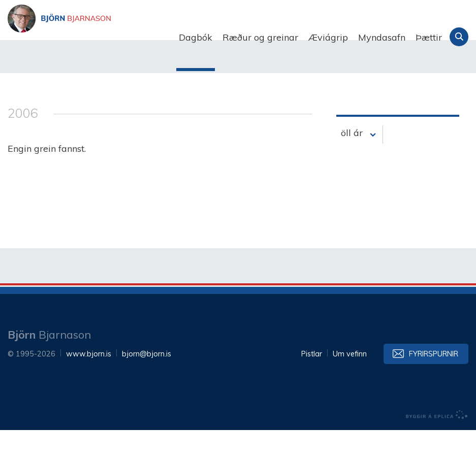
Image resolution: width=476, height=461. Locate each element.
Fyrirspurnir (434, 385)
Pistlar (312, 385)
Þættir (429, 37)
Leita (459, 37)
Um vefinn (350, 385)
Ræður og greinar (260, 37)
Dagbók (196, 37)
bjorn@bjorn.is (147, 385)
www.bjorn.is (89, 385)
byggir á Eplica (437, 446)
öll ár (352, 164)
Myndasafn (382, 37)
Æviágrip (328, 37)
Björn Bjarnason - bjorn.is (109, 38)
